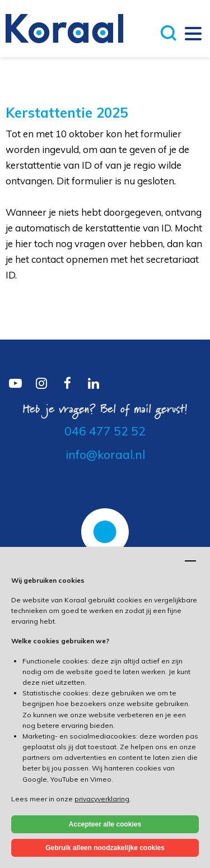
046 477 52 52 (105, 431)
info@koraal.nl (105, 454)
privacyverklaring (102, 799)
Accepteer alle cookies (105, 824)
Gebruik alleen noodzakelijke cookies (105, 848)
